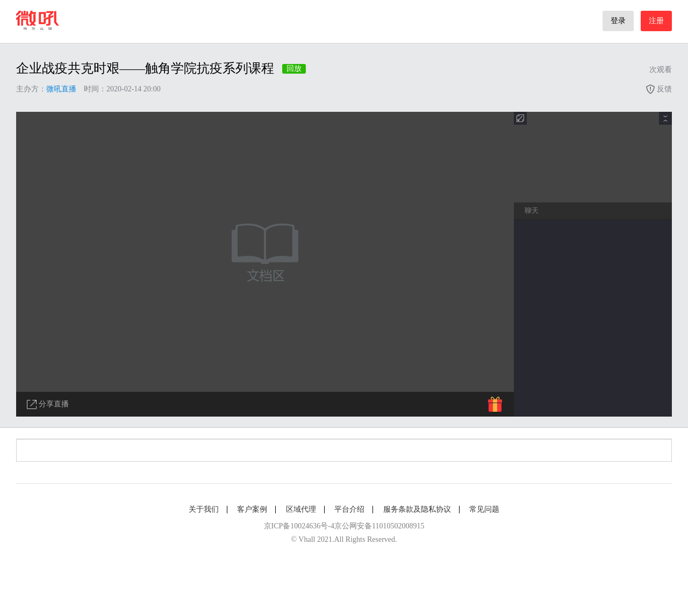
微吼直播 (61, 89)
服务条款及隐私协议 (417, 510)
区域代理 (301, 510)
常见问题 (484, 510)
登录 (618, 21)
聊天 (532, 210)
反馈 (658, 89)
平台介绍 (349, 510)
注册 (656, 21)
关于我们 (204, 510)
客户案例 (252, 510)
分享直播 (48, 405)
